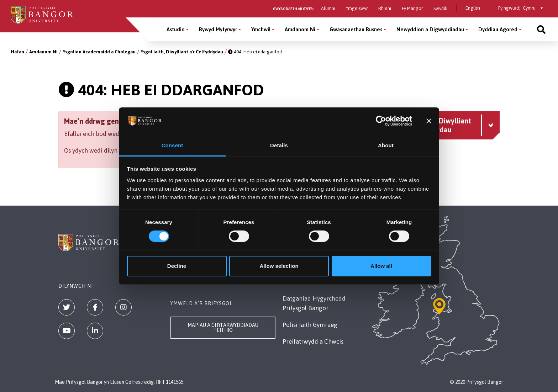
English (473, 8)
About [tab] (386, 145)
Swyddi (440, 8)
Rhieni (385, 8)
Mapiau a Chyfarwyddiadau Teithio (223, 328)
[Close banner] (429, 121)
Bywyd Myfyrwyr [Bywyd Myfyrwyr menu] (218, 29)
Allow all (381, 266)
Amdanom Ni (43, 52)
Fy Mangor (412, 8)
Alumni (328, 8)
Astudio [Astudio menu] (176, 29)
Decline (177, 266)
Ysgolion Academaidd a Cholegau (99, 52)
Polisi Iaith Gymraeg (310, 325)
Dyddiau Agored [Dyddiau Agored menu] (498, 29)
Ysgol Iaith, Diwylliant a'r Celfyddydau (182, 52)
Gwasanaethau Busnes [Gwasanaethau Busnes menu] (356, 29)
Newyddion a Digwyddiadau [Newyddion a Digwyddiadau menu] (430, 29)
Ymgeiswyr (357, 8)
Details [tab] (279, 145)
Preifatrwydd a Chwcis (313, 341)
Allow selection (279, 266)
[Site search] (541, 29)
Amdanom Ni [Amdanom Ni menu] (300, 29)
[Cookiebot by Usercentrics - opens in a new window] (381, 121)
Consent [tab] (172, 145)
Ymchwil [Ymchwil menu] (261, 29)
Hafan (17, 52)
